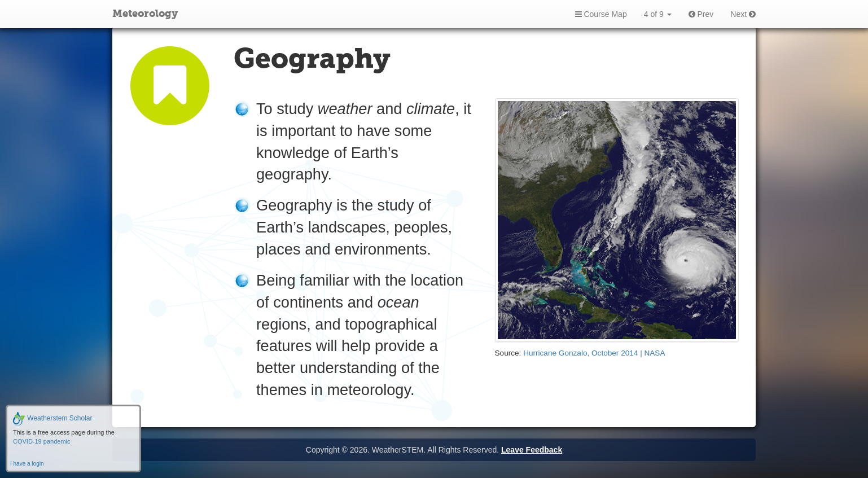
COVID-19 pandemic (42, 441)
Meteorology (145, 14)
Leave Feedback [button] (532, 450)
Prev (701, 14)
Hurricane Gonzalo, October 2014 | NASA (594, 353)
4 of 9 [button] (658, 14)
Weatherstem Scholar (53, 418)
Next (743, 14)
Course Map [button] (601, 14)
